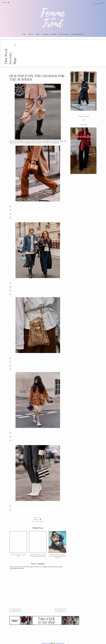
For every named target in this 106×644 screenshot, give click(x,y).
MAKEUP (38, 34)
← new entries (15, 610)
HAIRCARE (54, 34)
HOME (24, 34)
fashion (37, 521)
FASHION (31, 34)
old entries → (61, 610)
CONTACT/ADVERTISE (77, 34)
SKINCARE (45, 34)
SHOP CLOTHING (64, 34)
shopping (42, 521)
